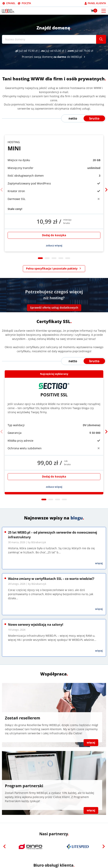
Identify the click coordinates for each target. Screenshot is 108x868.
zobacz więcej (54, 245)
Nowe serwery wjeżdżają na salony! (36, 625)
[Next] (106, 190)
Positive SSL (54, 390)
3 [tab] (54, 258)
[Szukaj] (101, 39)
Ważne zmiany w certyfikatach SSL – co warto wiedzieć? (51, 579)
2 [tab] (47, 258)
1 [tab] (40, 258)
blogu (77, 518)
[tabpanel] (54, 193)
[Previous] (2, 190)
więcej (99, 563)
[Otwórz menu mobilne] (104, 10)
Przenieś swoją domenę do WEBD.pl (54, 57)
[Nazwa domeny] (49, 39)
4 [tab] (61, 258)
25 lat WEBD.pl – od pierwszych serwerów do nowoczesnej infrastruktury (53, 535)
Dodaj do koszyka (54, 235)
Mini (54, 146)
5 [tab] (68, 258)
